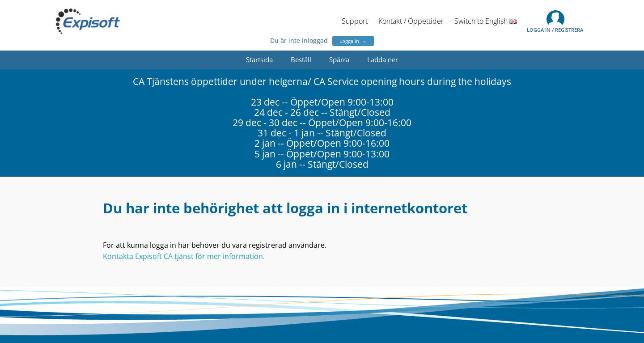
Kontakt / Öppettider (411, 21)
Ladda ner (383, 59)
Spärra (339, 59)
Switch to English (485, 21)
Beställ (301, 59)
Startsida (259, 59)
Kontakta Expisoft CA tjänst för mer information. (184, 256)
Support (355, 21)
